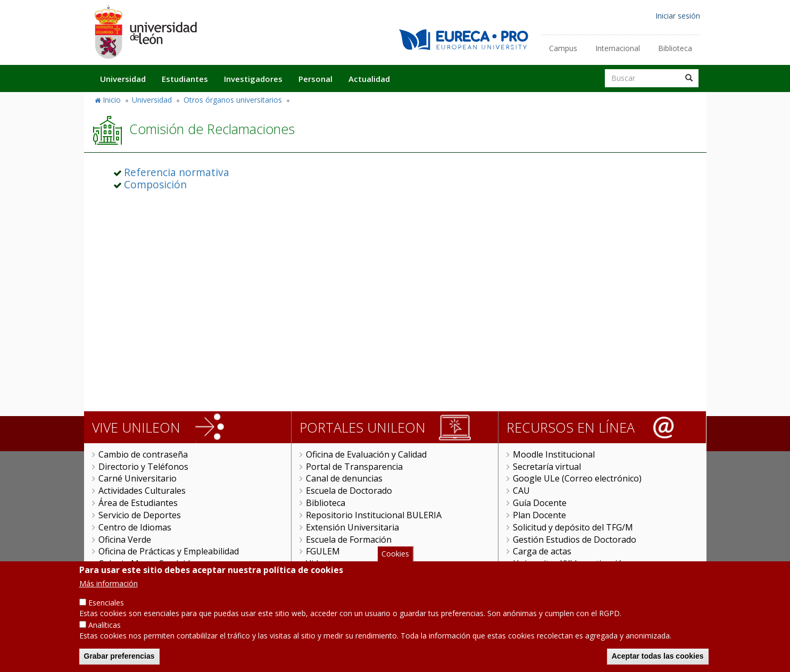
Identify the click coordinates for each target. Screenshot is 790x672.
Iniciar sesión (678, 16)
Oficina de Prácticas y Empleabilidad (169, 551)
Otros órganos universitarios (233, 100)
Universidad (123, 79)
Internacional (618, 48)
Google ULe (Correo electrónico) (577, 478)
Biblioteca (675, 48)
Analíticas (105, 631)
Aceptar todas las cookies (658, 662)
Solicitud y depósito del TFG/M (573, 527)
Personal (315, 79)
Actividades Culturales (142, 491)
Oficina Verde (125, 540)
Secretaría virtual (547, 467)
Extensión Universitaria (352, 527)
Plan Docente (539, 515)
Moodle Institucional (554, 454)
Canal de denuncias (344, 478)
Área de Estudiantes (138, 503)
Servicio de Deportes (140, 515)
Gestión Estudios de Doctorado (575, 540)
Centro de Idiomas (135, 527)
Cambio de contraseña (143, 454)
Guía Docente (540, 503)
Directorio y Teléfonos (143, 467)
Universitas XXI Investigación (570, 563)
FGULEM (323, 551)
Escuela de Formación (349, 540)
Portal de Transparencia (354, 467)
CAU (521, 491)
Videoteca (325, 563)
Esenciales (106, 608)
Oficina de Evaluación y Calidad (366, 454)
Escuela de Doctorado (349, 491)
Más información (109, 589)
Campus (563, 48)
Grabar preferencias (119, 662)
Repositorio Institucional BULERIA (374, 515)
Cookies (395, 559)
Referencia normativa (177, 172)
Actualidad (369, 79)
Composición (155, 184)
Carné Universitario (138, 478)
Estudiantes (185, 79)
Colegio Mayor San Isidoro (151, 563)
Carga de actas (542, 551)
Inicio (112, 100)
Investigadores (253, 79)
